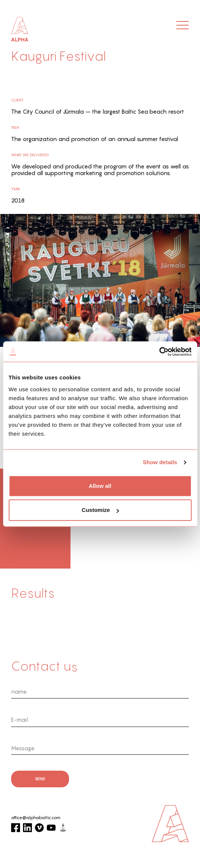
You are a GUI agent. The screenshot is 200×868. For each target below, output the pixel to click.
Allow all (100, 486)
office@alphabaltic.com (36, 818)
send (40, 779)
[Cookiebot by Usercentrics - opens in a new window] (159, 352)
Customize (100, 510)
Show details (160, 462)
